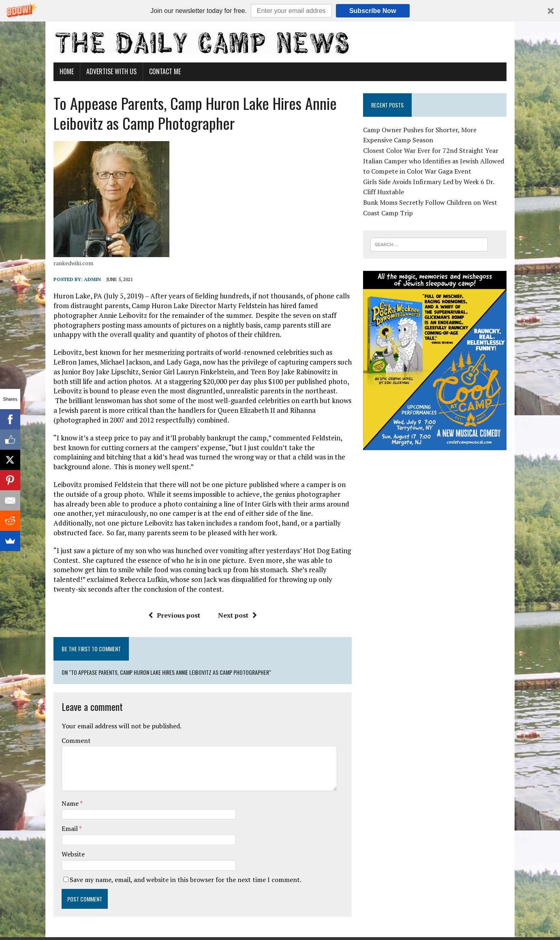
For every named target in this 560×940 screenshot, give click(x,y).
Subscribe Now (373, 11)
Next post (233, 615)
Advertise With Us (99, 71)
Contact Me (152, 71)
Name (58, 780)
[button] (280, 11)
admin (80, 279)
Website (61, 831)
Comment (64, 717)
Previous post (170, 615)
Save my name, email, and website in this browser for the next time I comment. (173, 856)
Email (58, 805)
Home (54, 71)
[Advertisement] (443, 524)
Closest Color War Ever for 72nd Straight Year (435, 150)
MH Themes (137, 922)
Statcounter (18, 934)
